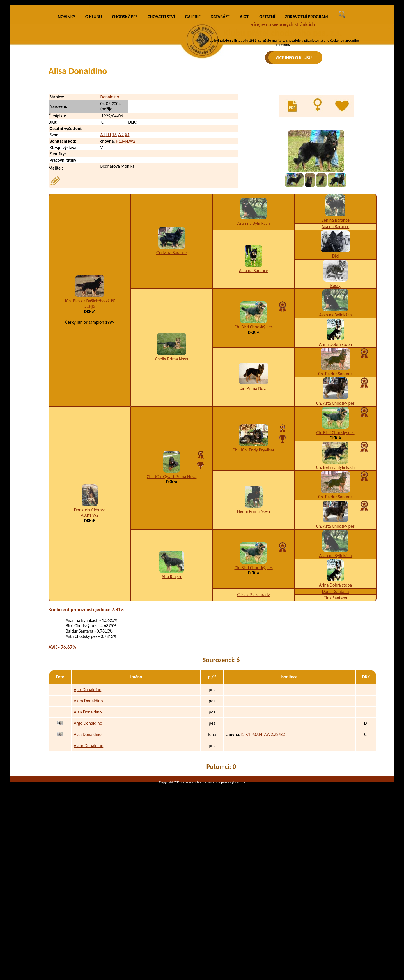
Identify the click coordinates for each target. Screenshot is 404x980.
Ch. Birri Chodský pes (253, 421)
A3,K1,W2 (90, 609)
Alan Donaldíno (88, 806)
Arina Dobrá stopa (335, 438)
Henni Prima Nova (253, 605)
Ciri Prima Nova (254, 482)
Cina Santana (335, 691)
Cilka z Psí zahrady (253, 688)
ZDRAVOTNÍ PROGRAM (307, 110)
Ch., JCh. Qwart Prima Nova (172, 570)
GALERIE (193, 110)
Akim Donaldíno (88, 794)
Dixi (335, 350)
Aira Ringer (172, 670)
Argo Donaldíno (88, 817)
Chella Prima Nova (171, 452)
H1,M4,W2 (126, 235)
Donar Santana (336, 685)
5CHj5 (90, 400)
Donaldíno (110, 190)
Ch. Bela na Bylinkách (335, 561)
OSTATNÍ (267, 110)
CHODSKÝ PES (125, 110)
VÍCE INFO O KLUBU (294, 58)
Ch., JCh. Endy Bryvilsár (254, 544)
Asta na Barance (254, 364)
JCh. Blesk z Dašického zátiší (90, 394)
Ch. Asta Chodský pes (335, 497)
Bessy (335, 379)
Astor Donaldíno (89, 839)
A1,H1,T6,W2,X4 (115, 228)
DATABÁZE (220, 110)
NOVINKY (66, 110)
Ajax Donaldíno (88, 783)
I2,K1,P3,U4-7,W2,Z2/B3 (263, 828)
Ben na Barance (335, 314)
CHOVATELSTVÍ (161, 110)
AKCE (245, 110)
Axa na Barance (335, 320)
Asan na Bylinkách (253, 317)
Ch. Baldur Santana (335, 467)
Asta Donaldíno (88, 828)
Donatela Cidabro (90, 603)
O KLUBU (94, 110)
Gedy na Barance (172, 346)
